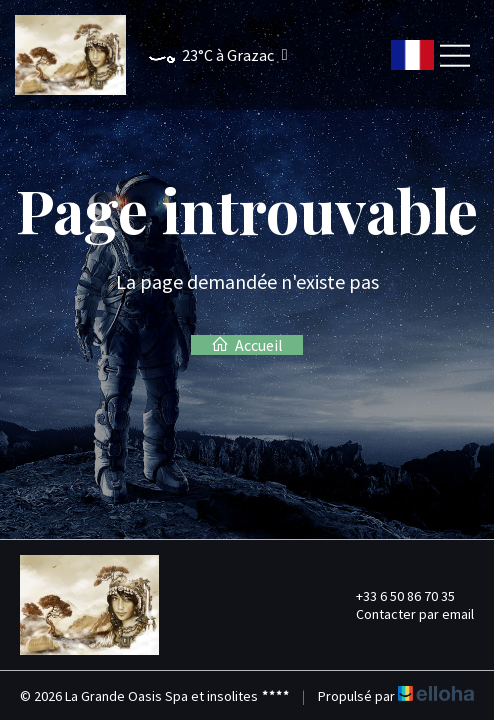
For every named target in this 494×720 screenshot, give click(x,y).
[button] (208, 55)
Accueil (247, 345)
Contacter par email (403, 614)
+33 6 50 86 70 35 (394, 596)
